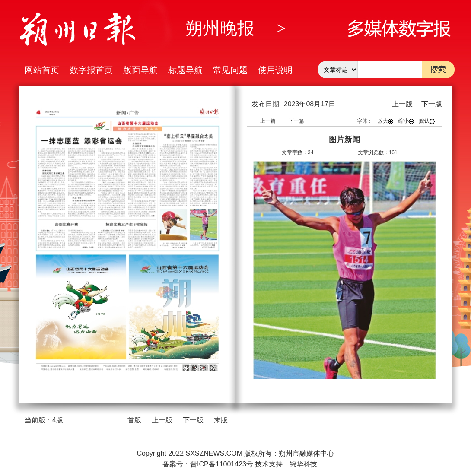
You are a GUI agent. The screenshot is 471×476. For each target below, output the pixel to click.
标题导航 (185, 70)
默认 (427, 121)
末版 (221, 420)
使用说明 (275, 70)
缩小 (406, 121)
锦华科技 (303, 464)
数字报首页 (91, 70)
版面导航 (140, 70)
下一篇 (296, 121)
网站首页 (42, 70)
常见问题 (230, 70)
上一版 (162, 420)
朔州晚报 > (235, 28)
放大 (385, 121)
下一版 (193, 420)
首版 (134, 420)
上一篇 (268, 121)
